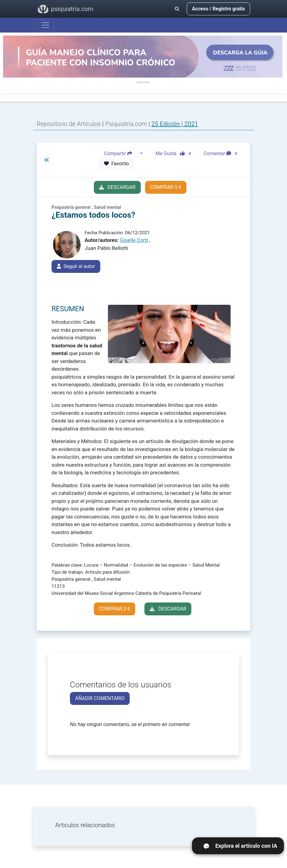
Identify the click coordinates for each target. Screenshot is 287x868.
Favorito (116, 164)
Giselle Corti (134, 240)
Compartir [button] (121, 153)
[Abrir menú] (45, 25)
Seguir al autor (76, 266)
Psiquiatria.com (127, 124)
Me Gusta (175, 153)
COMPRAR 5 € (166, 187)
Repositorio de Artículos (69, 124)
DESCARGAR (117, 187)
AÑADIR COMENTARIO (100, 698)
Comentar (222, 153)
